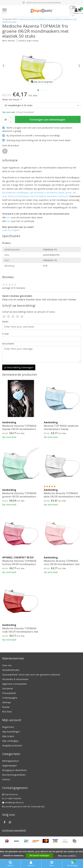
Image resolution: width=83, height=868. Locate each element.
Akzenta (11, 41)
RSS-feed (7, 712)
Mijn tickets (8, 736)
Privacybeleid (9, 693)
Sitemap (6, 702)
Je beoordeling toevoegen (19, 367)
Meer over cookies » (67, 856)
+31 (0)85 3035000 (12, 799)
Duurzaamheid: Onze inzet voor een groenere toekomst (31, 675)
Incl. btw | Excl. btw (73, 13)
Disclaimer (8, 688)
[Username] (41, 327)
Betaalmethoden (11, 670)
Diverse (6, 779)
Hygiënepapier (10, 766)
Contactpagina (10, 698)
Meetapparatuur (11, 761)
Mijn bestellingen (11, 732)
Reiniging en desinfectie (15, 770)
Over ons (7, 665)
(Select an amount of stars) (29, 312)
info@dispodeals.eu (13, 803)
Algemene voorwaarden (15, 684)
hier (8, 217)
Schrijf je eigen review (28, 41)
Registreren (8, 727)
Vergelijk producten (12, 746)
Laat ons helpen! (11, 230)
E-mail (5, 334)
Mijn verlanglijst (10, 741)
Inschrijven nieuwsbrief (14, 830)
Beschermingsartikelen (14, 775)
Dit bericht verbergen (39, 856)
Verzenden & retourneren (15, 679)
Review (6, 707)
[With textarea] (41, 354)
